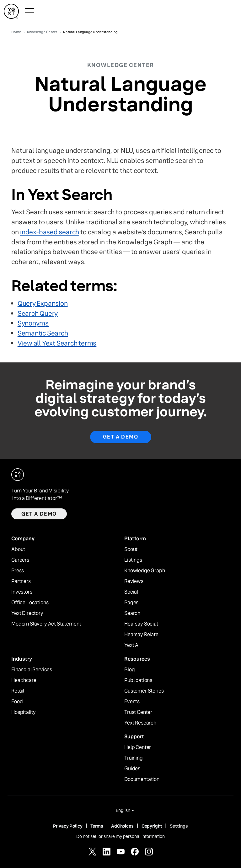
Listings (133, 560)
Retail (18, 691)
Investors (22, 592)
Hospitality (24, 712)
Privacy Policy (68, 826)
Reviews (134, 581)
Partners (21, 581)
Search (132, 613)
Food (17, 702)
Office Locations (30, 603)
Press (18, 571)
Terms (97, 826)
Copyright (152, 826)
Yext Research (140, 723)
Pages (131, 603)
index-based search (50, 232)
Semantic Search (43, 333)
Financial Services (32, 670)
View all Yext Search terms (57, 343)
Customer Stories (144, 691)
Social (131, 592)
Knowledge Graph (145, 571)
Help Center (138, 747)
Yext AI (132, 645)
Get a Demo (121, 437)
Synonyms (33, 323)
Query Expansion (43, 303)
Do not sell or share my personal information (120, 836)
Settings (179, 826)
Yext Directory (27, 613)
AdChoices (122, 826)
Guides (132, 769)
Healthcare (24, 680)
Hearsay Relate (141, 635)
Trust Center (138, 712)
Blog (129, 670)
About (18, 549)
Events (132, 702)
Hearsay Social (141, 624)
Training (134, 758)
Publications (138, 680)
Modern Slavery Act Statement (46, 624)
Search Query (38, 313)
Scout (131, 549)
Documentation (142, 779)
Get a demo (39, 514)
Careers (20, 560)
